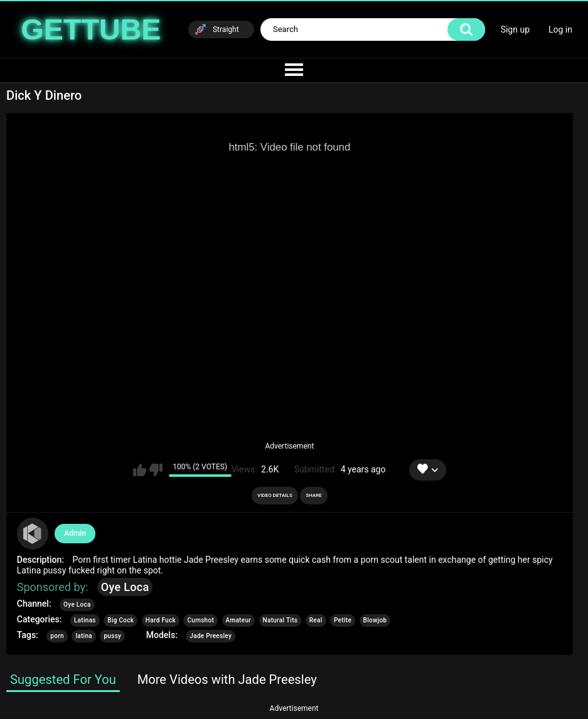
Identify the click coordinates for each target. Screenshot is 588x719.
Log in (560, 29)
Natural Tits (281, 620)
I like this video (140, 470)
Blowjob (375, 620)
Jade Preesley (211, 636)
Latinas (85, 620)
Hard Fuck (161, 620)
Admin (75, 533)
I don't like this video (156, 470)
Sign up (515, 29)
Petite (343, 620)
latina (84, 636)
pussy (112, 636)
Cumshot (200, 620)
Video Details (275, 495)
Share (313, 495)
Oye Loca (125, 587)
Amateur (239, 620)
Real (316, 620)
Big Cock (120, 620)
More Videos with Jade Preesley (227, 679)
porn (57, 636)
